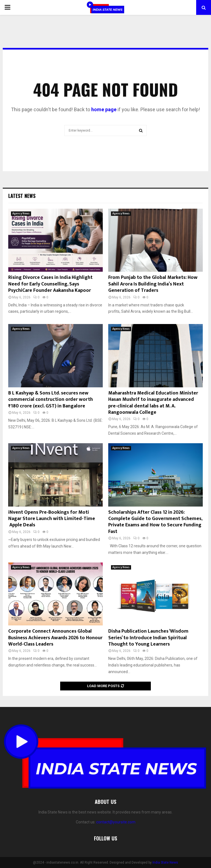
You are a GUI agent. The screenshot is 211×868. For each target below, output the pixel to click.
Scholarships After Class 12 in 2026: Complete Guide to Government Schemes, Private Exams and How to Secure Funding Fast (155, 522)
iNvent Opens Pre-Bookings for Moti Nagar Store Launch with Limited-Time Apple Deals (52, 519)
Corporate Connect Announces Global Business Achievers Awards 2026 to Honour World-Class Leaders (55, 638)
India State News (165, 862)
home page (104, 109)
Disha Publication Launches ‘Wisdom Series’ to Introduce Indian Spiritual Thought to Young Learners (148, 638)
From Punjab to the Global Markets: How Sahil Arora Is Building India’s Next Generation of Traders (153, 284)
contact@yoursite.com (116, 822)
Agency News (21, 213)
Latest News (22, 196)
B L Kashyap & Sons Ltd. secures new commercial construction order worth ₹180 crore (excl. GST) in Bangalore (51, 400)
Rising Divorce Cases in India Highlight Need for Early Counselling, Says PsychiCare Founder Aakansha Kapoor (50, 284)
